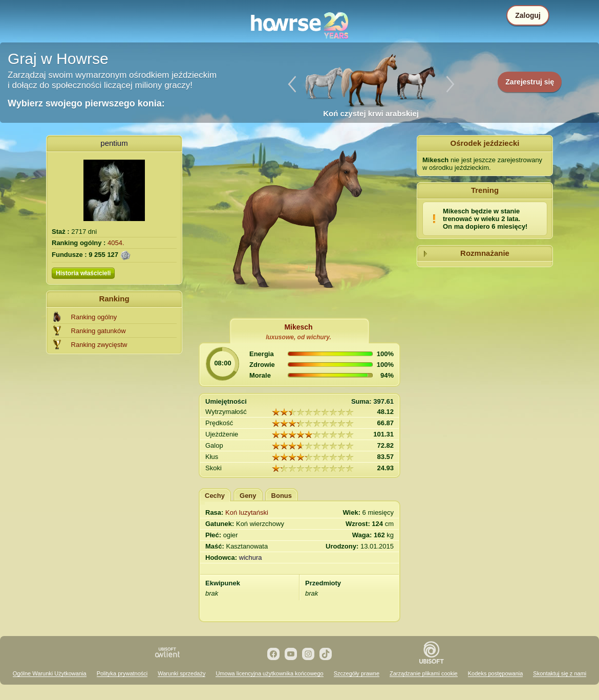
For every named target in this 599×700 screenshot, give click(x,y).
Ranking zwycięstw (99, 345)
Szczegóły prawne (357, 673)
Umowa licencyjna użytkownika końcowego (269, 673)
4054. (116, 243)
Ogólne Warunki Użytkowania (50, 673)
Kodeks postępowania (496, 673)
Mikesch (298, 327)
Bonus (282, 496)
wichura (251, 557)
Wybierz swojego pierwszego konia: (86, 103)
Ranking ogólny (94, 317)
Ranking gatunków (99, 331)
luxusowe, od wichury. (298, 337)
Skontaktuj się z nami (560, 673)
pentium (114, 143)
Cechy (215, 496)
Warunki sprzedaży (181, 673)
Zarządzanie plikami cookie (424, 673)
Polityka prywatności (122, 673)
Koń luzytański (247, 512)
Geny (248, 496)
